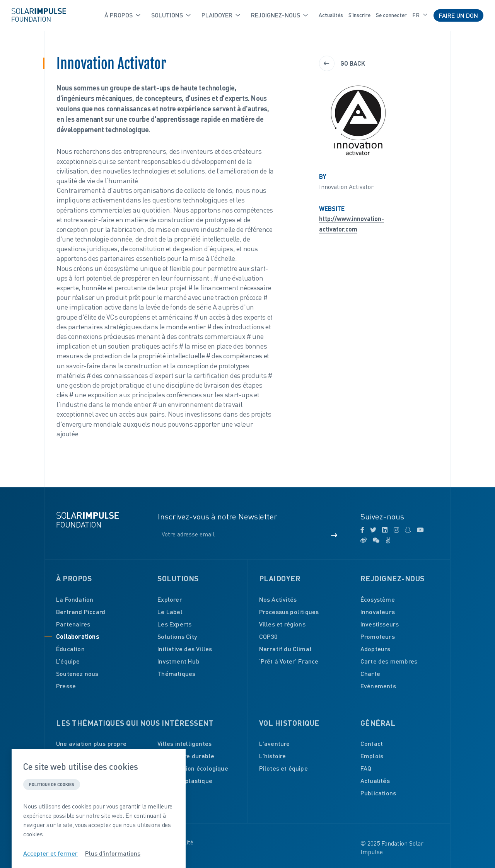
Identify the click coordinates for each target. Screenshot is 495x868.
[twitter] (373, 530)
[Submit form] (334, 535)
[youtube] (420, 530)
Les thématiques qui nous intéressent (135, 723)
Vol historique (289, 723)
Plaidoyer (221, 15)
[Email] (247, 534)
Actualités (331, 15)
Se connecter (391, 15)
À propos (122, 15)
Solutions (171, 15)
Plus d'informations (113, 853)
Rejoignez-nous (279, 15)
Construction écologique (193, 768)
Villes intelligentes (184, 743)
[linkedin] (385, 530)
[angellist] (388, 540)
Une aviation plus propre (91, 743)
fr (420, 15)
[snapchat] (408, 530)
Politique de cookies (52, 784)
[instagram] (396, 530)
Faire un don (458, 15)
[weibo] (364, 540)
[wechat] (376, 540)
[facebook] (362, 530)
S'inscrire (359, 15)
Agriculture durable (186, 756)
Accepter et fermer (50, 853)
